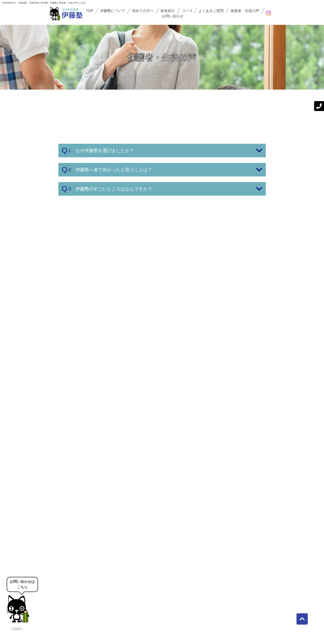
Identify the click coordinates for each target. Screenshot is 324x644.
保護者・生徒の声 (245, 11)
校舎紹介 (168, 11)
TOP (90, 11)
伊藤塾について (113, 11)
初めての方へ (143, 11)
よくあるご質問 (211, 11)
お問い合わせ (173, 16)
